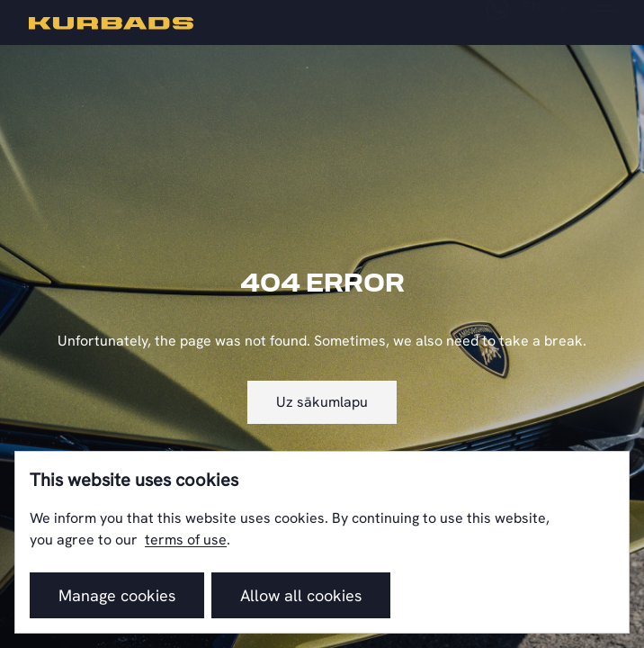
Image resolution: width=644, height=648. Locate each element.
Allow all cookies (301, 595)
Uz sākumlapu (322, 402)
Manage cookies (117, 595)
